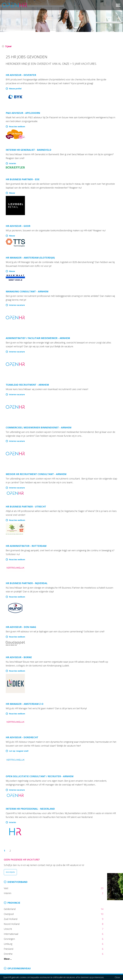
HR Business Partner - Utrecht (26, 507)
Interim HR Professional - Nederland (30, 809)
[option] (61, 16)
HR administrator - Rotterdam (26, 546)
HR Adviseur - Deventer (21, 75)
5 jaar (9, 46)
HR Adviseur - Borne (19, 657)
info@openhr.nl (21, 960)
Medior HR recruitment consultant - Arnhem (36, 474)
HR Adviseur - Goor (18, 226)
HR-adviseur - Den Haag (21, 627)
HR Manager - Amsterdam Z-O (25, 704)
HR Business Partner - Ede (23, 179)
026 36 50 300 (21, 956)
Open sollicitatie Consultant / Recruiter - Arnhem (40, 776)
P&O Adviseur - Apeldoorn (23, 113)
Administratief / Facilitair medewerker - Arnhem (38, 338)
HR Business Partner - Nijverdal (27, 583)
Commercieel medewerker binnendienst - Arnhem (39, 427)
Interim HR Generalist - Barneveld (29, 150)
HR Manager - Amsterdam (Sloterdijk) (30, 258)
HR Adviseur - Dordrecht (22, 737)
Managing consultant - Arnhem (27, 291)
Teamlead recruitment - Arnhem (27, 385)
